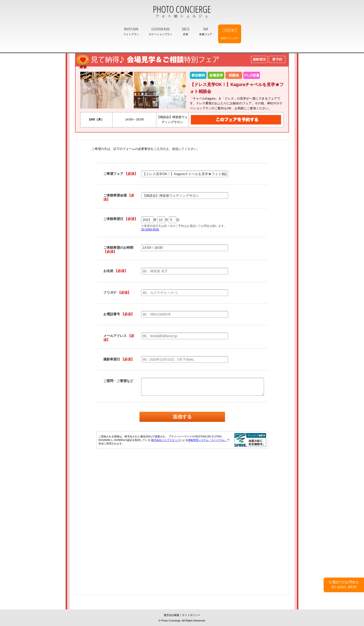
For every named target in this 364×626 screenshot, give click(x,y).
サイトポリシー (191, 615)
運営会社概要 (172, 615)
